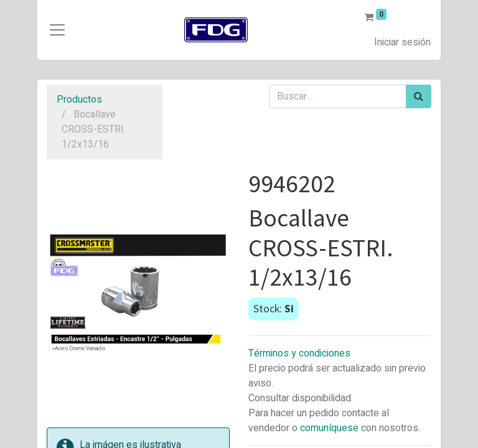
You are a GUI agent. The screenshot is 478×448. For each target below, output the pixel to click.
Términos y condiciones (299, 353)
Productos (79, 100)
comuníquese (329, 428)
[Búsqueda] (419, 96)
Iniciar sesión (402, 42)
